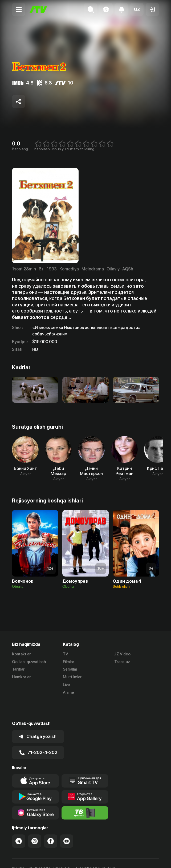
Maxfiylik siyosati (63, 858)
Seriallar (70, 670)
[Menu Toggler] (19, 9)
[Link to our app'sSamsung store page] (35, 794)
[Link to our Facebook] (51, 822)
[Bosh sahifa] (38, 9)
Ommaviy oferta (27, 858)
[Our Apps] (85, 762)
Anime (68, 692)
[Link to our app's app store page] (35, 762)
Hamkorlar (21, 677)
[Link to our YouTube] (67, 822)
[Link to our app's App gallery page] (85, 778)
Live (66, 685)
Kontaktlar (21, 654)
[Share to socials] (19, 102)
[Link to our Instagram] (35, 822)
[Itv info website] (85, 794)
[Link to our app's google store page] (35, 778)
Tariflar (18, 670)
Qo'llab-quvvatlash (29, 662)
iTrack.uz (122, 662)
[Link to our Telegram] (19, 822)
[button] (137, 9)
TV (66, 654)
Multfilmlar (72, 677)
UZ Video (122, 654)
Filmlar (69, 662)
